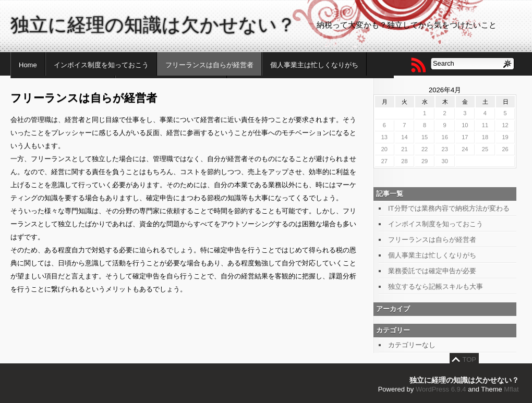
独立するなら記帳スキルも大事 (436, 286)
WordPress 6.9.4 (441, 389)
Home (28, 65)
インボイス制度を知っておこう (101, 65)
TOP (470, 359)
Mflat (511, 389)
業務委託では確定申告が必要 (432, 271)
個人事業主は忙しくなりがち (314, 65)
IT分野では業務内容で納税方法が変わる (449, 208)
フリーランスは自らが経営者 (209, 65)
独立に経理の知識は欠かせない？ (153, 25)
